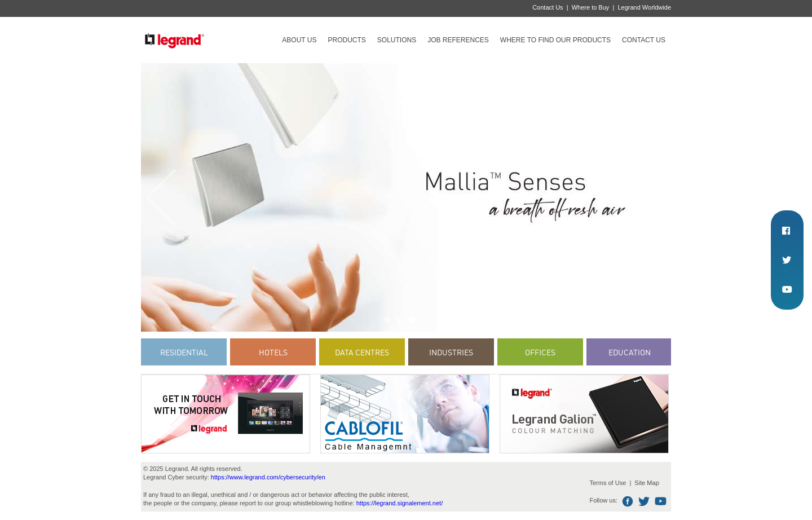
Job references (458, 40)
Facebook (628, 501)
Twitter (644, 501)
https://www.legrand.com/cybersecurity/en (268, 477)
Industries (451, 352)
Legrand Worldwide (644, 7)
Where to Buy (591, 7)
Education (630, 352)
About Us (299, 40)
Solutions (397, 40)
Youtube (661, 501)
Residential (184, 352)
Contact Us (548, 7)
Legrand (174, 40)
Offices (540, 352)
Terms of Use (608, 483)
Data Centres (362, 352)
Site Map (646, 483)
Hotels (273, 352)
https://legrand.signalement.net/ (400, 503)
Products (347, 40)
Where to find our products (555, 40)
